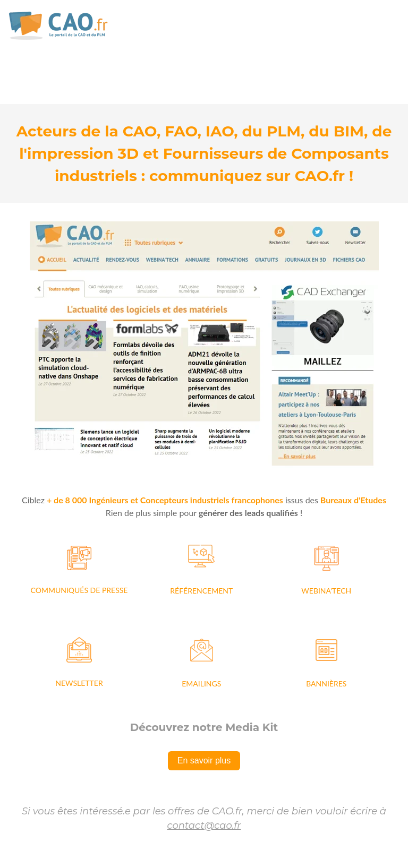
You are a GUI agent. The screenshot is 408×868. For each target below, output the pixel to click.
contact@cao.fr (204, 826)
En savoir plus (204, 760)
